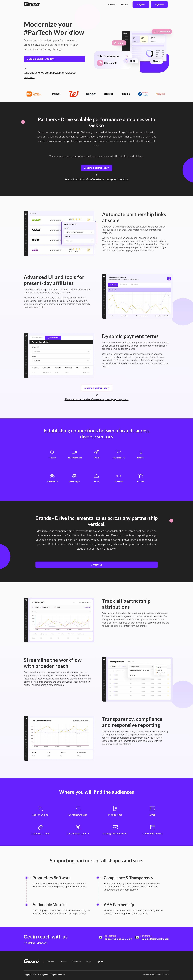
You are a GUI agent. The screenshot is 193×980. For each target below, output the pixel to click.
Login (89, 962)
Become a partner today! (41, 59)
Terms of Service (163, 975)
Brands (125, 4)
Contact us (97, 565)
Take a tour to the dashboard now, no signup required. (50, 75)
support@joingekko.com (118, 939)
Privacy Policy (148, 975)
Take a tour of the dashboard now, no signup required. (97, 179)
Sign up (100, 962)
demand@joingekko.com (155, 939)
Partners (112, 4)
